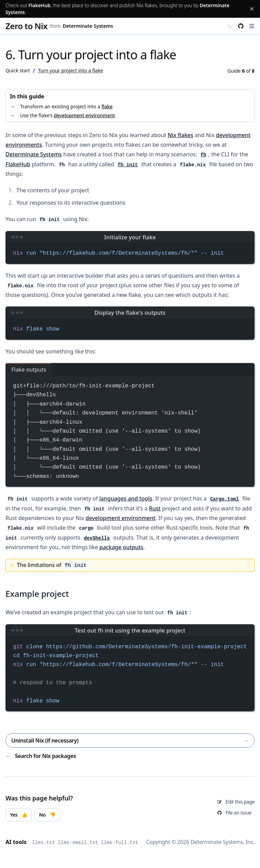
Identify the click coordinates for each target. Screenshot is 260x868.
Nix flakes (181, 135)
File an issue (239, 813)
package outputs (121, 547)
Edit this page (240, 802)
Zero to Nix (26, 26)
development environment (84, 115)
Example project (37, 594)
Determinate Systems (88, 26)
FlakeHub (39, 5)
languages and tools (126, 498)
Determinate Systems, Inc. (222, 842)
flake (107, 106)
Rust (155, 508)
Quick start (18, 70)
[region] (130, 674)
